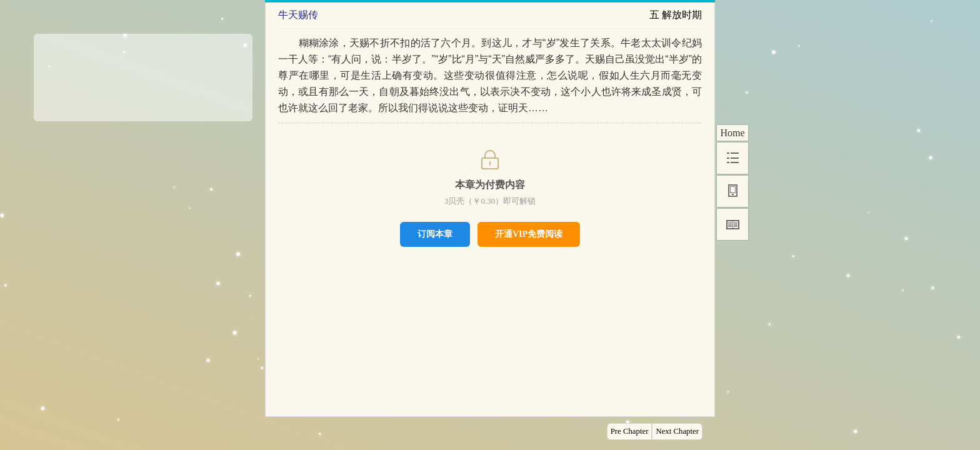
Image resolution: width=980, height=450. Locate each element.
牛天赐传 (298, 15)
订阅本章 (435, 234)
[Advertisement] (143, 73)
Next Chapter (677, 431)
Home (732, 133)
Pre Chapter (630, 431)
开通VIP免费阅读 (529, 234)
